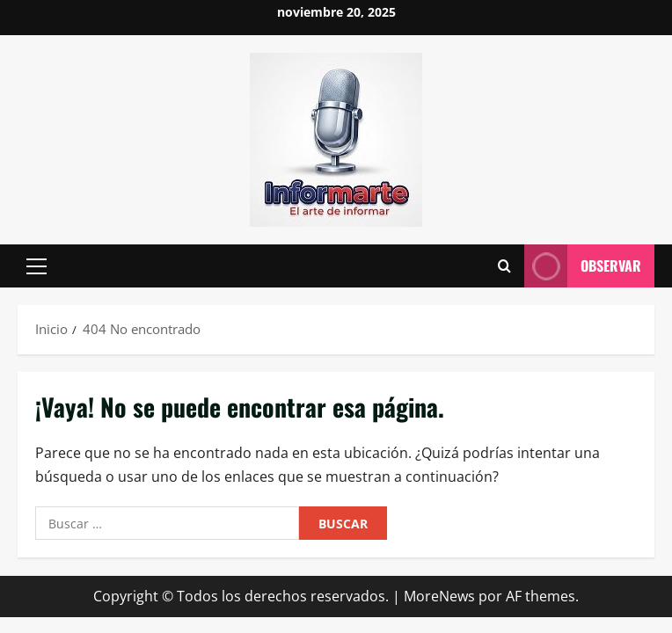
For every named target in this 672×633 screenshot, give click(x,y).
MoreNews (439, 596)
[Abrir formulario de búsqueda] (504, 266)
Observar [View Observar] (583, 266)
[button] (37, 266)
